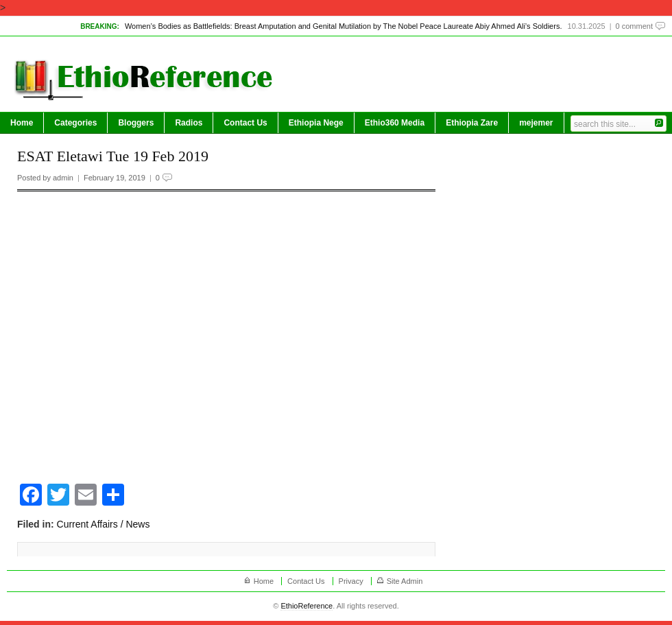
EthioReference (307, 606)
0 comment (634, 26)
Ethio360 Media (395, 123)
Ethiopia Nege (316, 123)
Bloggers (136, 123)
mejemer (536, 123)
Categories (75, 123)
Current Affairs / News (104, 524)
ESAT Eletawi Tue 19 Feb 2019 (113, 156)
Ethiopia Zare (472, 123)
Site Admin (405, 581)
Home (22, 123)
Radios (189, 123)
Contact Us (245, 123)
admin (63, 178)
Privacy (351, 581)
